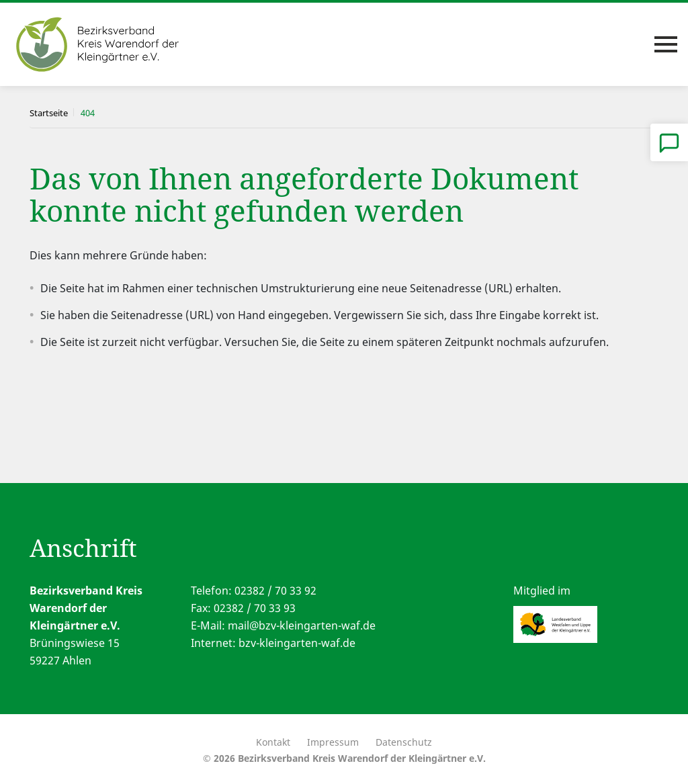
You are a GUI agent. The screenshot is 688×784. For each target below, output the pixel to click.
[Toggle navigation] (666, 44)
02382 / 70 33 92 (275, 591)
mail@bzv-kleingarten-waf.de (302, 625)
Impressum (333, 742)
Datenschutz (404, 742)
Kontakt (273, 742)
